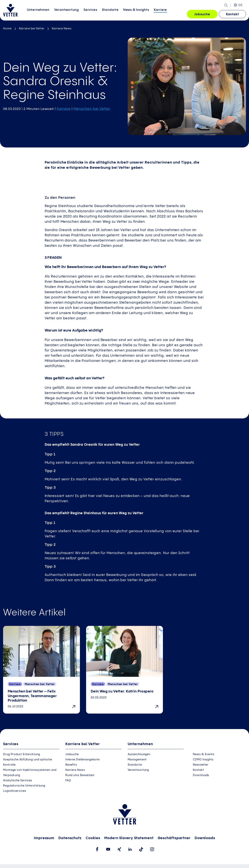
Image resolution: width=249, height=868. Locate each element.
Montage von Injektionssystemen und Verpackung (30, 773)
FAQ (68, 781)
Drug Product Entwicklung (22, 754)
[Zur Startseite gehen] (10, 10)
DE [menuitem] (240, 5)
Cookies (93, 838)
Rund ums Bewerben (80, 775)
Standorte (110, 14)
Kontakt (232, 14)
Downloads (201, 775)
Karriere (160, 14)
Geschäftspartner (174, 838)
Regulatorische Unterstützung (24, 786)
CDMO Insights (203, 760)
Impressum (44, 838)
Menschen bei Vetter (92, 109)
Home (7, 29)
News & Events (204, 754)
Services (90, 14)
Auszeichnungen (139, 754)
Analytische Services (18, 781)
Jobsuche (202, 14)
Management (137, 760)
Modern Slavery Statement (129, 838)
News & (136, 14)
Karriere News (62, 29)
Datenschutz (70, 838)
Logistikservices (15, 791)
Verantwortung (67, 14)
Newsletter (201, 765)
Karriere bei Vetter (32, 29)
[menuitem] (38, 14)
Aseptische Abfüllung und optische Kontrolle (28, 762)
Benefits (71, 765)
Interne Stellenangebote (83, 760)
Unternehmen (38, 14)
